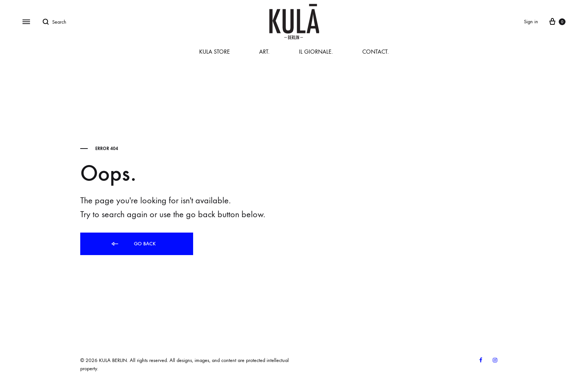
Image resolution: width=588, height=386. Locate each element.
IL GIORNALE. (316, 52)
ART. (264, 52)
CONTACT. (376, 52)
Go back (133, 244)
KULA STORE (214, 52)
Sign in (531, 22)
